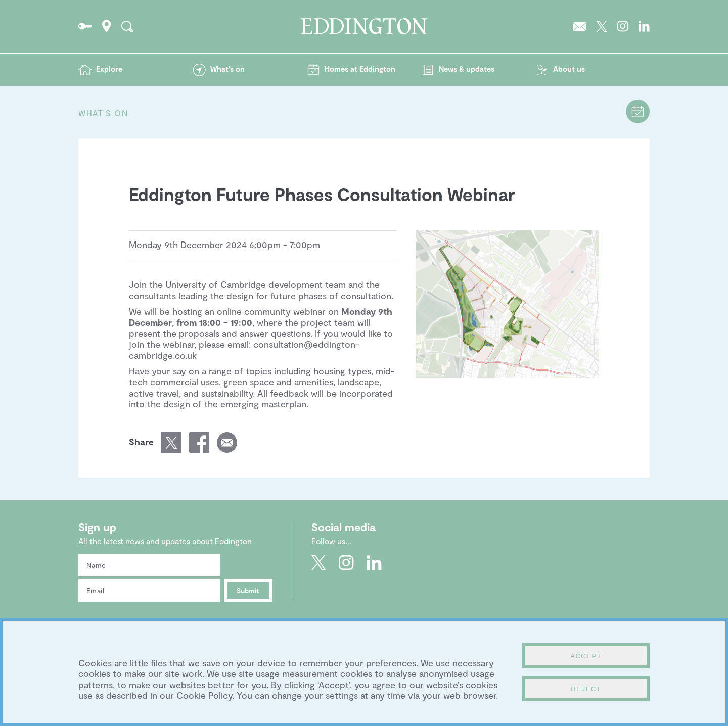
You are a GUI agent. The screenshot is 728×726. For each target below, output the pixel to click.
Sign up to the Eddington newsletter (580, 26)
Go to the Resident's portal (85, 26)
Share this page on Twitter (171, 443)
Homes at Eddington (360, 69)
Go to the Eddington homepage (364, 26)
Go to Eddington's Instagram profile (623, 26)
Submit (248, 590)
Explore (109, 69)
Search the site (127, 26)
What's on (227, 69)
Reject (586, 689)
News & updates (467, 69)
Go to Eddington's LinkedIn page (644, 26)
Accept (586, 656)
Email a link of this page (227, 443)
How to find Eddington (107, 26)
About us (569, 69)
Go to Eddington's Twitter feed (602, 26)
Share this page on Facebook (199, 443)
